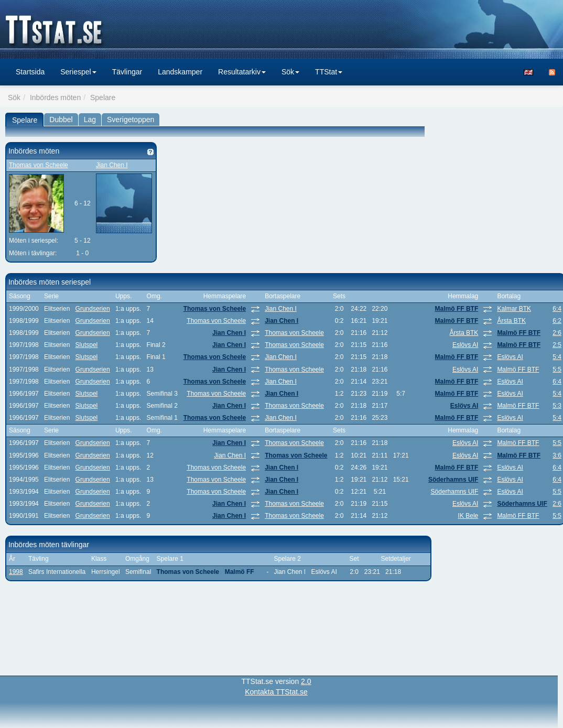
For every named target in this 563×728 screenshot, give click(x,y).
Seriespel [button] (78, 72)
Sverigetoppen (131, 119)
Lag (90, 119)
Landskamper (180, 72)
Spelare (25, 120)
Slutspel (87, 345)
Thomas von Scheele (39, 165)
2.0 (306, 681)
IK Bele (468, 516)
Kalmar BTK (514, 309)
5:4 (557, 357)
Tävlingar (127, 72)
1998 (16, 572)
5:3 (557, 406)
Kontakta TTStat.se (276, 692)
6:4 (557, 309)
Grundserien (93, 309)
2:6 (557, 333)
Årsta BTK (511, 321)
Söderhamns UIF (453, 480)
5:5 (557, 370)
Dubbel (61, 119)
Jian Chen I (112, 165)
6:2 (557, 321)
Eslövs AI (465, 345)
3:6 (557, 455)
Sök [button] (290, 72)
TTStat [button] (329, 72)
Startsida (30, 72)
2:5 (557, 345)
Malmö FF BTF (457, 309)
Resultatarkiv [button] (242, 72)
